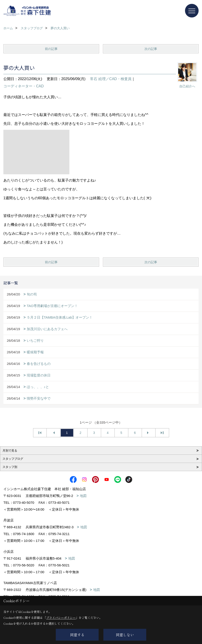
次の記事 (151, 49)
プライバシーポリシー (61, 618)
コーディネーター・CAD (24, 86)
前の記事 (51, 49)
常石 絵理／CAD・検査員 (111, 79)
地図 (83, 496)
